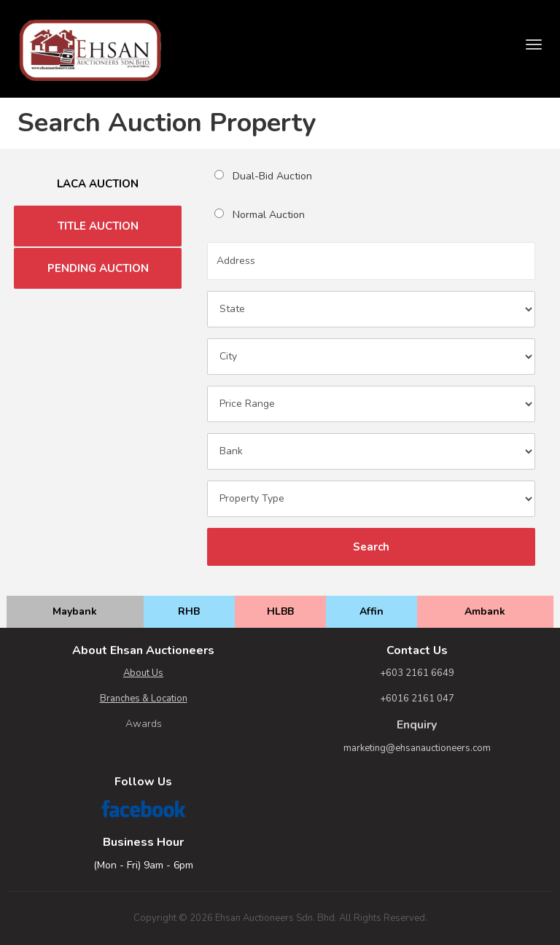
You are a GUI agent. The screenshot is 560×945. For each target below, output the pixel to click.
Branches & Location (144, 699)
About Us (143, 673)
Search (371, 547)
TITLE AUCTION (98, 226)
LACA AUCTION (98, 184)
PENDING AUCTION (98, 268)
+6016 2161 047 (417, 699)
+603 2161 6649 (417, 673)
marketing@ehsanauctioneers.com (417, 748)
